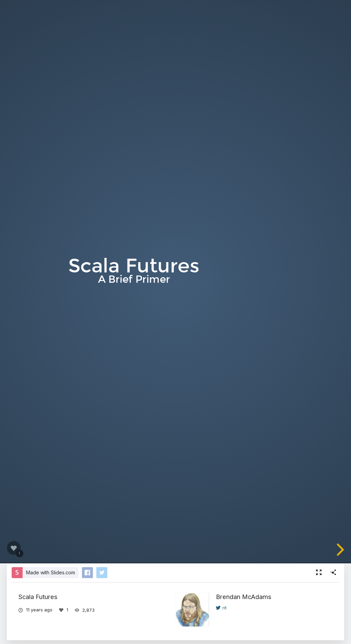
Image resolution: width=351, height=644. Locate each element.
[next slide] (344, 550)
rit (221, 608)
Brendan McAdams (244, 597)
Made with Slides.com (51, 572)
